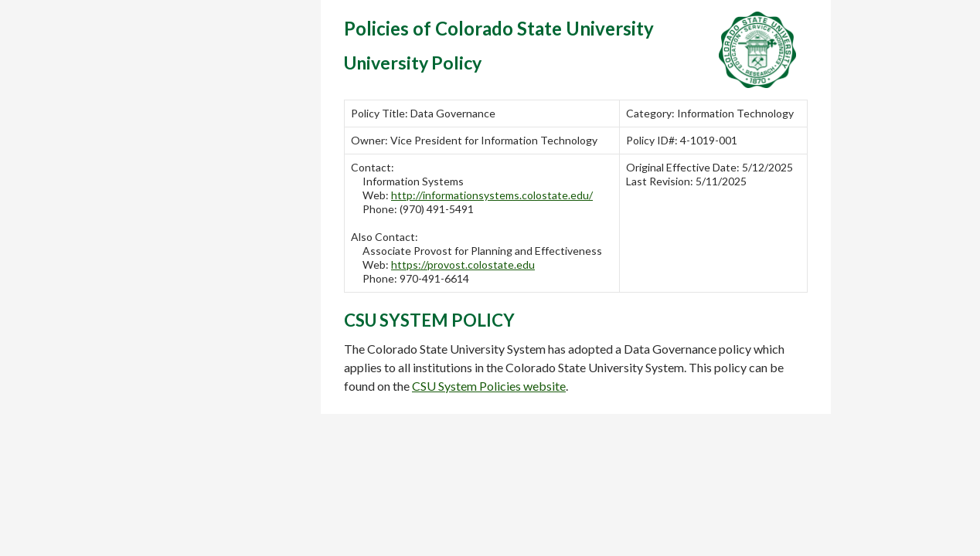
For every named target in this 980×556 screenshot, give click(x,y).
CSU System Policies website (489, 386)
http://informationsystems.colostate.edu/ (492, 195)
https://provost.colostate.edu (463, 264)
